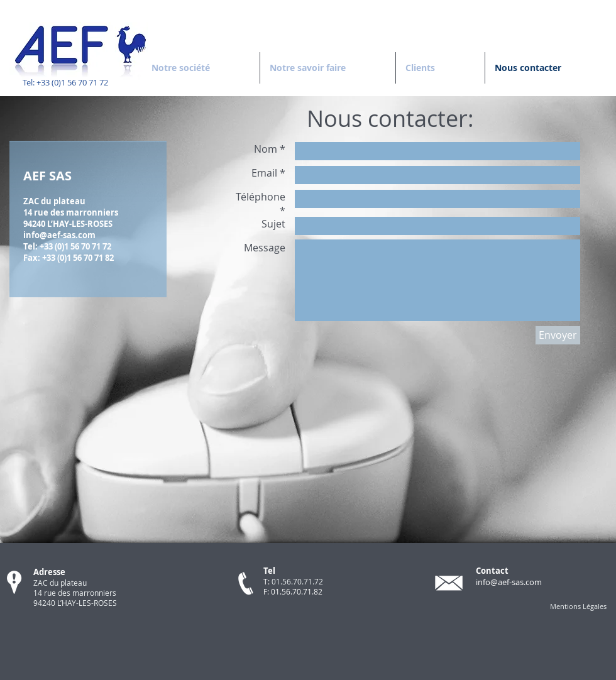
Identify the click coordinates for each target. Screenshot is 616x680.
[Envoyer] (558, 335)
